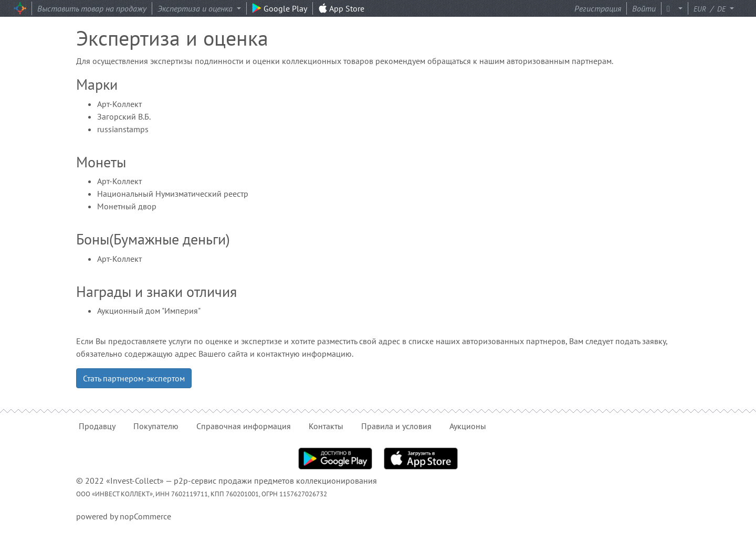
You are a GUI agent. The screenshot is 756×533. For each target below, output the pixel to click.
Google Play (280, 8)
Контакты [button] (326, 426)
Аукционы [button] (468, 426)
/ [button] (711, 8)
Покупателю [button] (156, 426)
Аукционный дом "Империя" (149, 311)
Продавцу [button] (97, 426)
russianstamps (123, 129)
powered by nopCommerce (124, 516)
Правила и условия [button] (396, 426)
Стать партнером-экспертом (134, 378)
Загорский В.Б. (124, 116)
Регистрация (598, 8)
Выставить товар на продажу (92, 8)
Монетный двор (127, 206)
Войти (644, 8)
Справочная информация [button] (244, 426)
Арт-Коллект (119, 104)
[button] (677, 8)
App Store (341, 8)
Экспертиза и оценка (196, 8)
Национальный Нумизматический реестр (173, 194)
